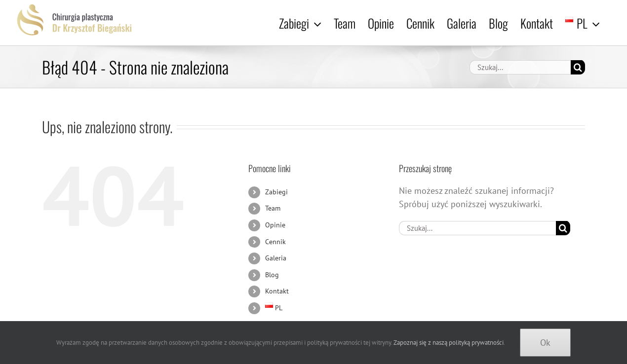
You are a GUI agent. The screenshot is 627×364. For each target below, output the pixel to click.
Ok (545, 343)
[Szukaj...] (520, 67)
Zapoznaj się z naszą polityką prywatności (449, 343)
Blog (272, 275)
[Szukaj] (578, 67)
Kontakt (277, 291)
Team (273, 208)
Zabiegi (276, 192)
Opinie (275, 225)
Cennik (275, 242)
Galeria (276, 258)
